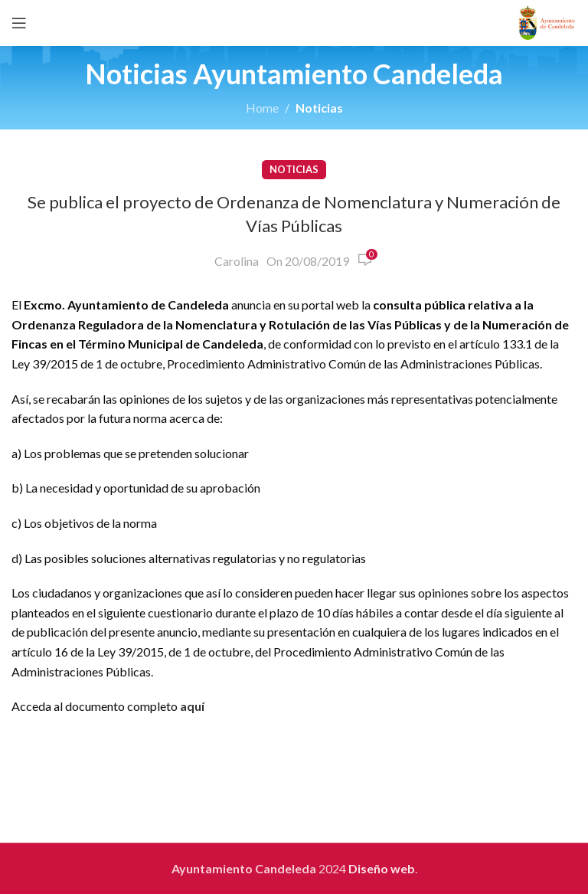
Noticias (319, 108)
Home (262, 108)
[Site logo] (547, 21)
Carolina (237, 261)
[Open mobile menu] (19, 23)
